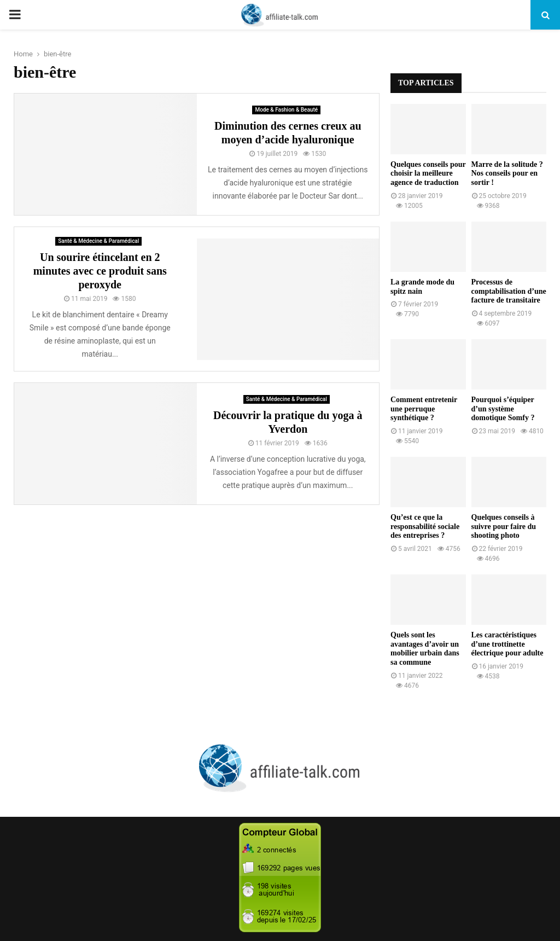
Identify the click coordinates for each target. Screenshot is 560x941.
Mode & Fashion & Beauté (286, 110)
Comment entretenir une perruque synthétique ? (424, 409)
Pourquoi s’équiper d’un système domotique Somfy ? (503, 409)
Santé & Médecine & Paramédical (98, 241)
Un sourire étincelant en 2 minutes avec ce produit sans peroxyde (100, 271)
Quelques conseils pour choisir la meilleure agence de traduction (428, 174)
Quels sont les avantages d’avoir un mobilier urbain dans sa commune (425, 649)
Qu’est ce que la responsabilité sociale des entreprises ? (425, 527)
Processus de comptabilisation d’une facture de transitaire (509, 291)
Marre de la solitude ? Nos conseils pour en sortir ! (507, 174)
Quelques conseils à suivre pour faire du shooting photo (504, 527)
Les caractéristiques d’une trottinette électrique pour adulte (507, 644)
